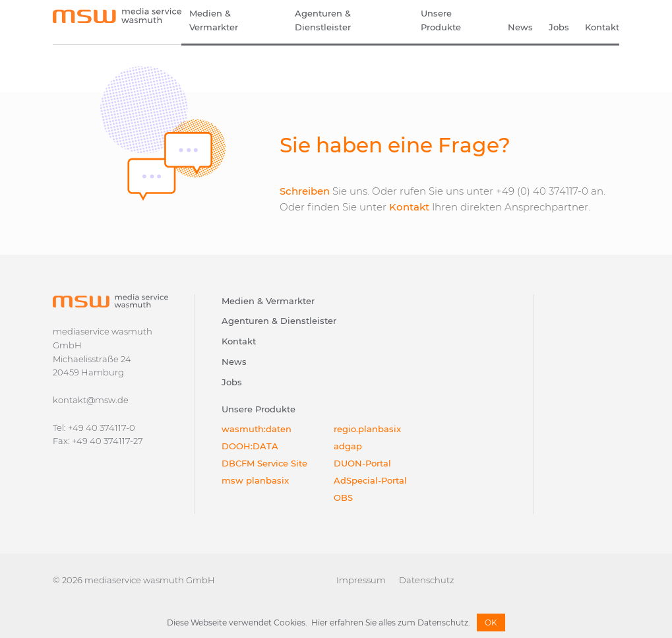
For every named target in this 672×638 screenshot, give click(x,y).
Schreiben (305, 191)
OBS (343, 497)
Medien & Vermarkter (214, 20)
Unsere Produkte (441, 20)
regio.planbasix (367, 429)
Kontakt (602, 27)
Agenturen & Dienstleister (323, 20)
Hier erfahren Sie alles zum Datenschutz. (391, 622)
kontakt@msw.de (91, 400)
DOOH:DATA (250, 446)
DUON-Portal (362, 463)
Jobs (559, 27)
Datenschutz (427, 580)
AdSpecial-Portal (370, 480)
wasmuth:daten (257, 429)
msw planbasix (255, 480)
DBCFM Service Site (264, 463)
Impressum (361, 580)
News (520, 27)
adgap (348, 446)
